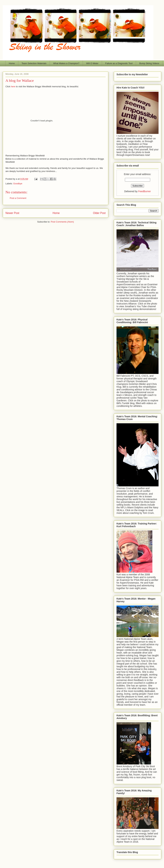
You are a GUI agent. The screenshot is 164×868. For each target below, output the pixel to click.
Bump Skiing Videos (149, 63)
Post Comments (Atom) (62, 222)
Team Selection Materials (34, 63)
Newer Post (12, 213)
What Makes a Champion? (66, 63)
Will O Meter (92, 63)
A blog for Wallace (20, 80)
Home (12, 63)
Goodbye (18, 184)
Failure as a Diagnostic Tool (119, 63)
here (13, 86)
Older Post (99, 213)
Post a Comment (18, 198)
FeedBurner (145, 191)
